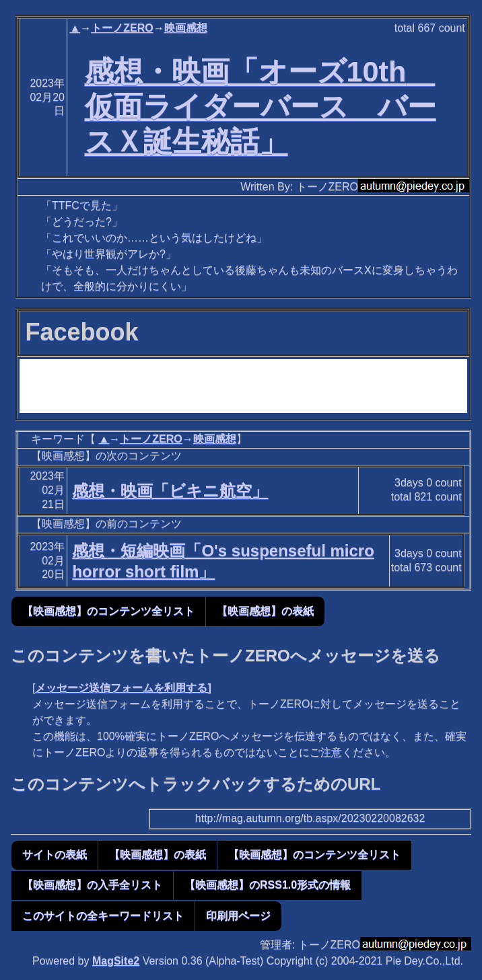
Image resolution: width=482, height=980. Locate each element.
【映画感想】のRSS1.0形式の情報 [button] (268, 885)
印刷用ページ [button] (238, 916)
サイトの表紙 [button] (55, 855)
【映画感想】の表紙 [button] (265, 611)
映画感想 (186, 28)
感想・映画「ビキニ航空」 (170, 491)
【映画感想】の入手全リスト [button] (92, 885)
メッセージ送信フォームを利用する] (123, 688)
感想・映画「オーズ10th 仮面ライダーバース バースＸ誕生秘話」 (261, 106)
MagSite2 (116, 961)
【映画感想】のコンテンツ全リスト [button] (108, 611)
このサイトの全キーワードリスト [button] (103, 916)
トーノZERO (122, 28)
